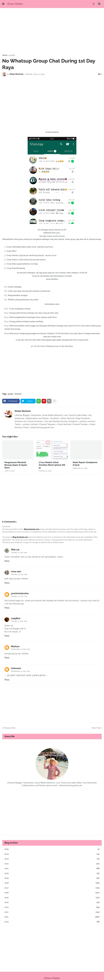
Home (5, 55)
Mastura (15, 646)
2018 (52, 883)
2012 (52, 912)
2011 (52, 917)
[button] (3, 4)
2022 (52, 864)
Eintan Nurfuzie (23, 411)
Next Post (96, 728)
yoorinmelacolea (20, 593)
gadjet (12, 55)
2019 (52, 878)
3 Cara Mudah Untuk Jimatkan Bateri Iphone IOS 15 (52, 465)
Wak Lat (15, 550)
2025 (52, 849)
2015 (52, 898)
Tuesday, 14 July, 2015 (19, 553)
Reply (7, 561)
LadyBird (16, 618)
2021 (52, 869)
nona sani (16, 572)
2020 (52, 873)
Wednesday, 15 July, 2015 (20, 649)
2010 (52, 922)
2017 (52, 888)
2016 (52, 893)
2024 (52, 854)
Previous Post (9, 728)
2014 (52, 902)
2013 (52, 907)
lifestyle (18, 394)
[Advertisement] (52, 31)
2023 (52, 859)
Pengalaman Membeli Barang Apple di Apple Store (16, 465)
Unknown (16, 668)
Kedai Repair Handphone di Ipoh (85, 464)
